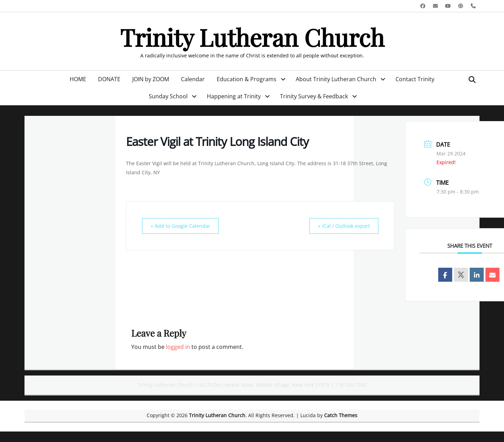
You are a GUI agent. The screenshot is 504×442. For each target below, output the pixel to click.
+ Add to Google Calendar (183, 226)
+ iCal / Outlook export (341, 226)
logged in (178, 347)
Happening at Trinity (234, 96)
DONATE (109, 79)
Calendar (193, 79)
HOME (78, 79)
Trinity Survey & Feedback (314, 96)
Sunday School (168, 96)
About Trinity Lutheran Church (336, 79)
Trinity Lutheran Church (252, 37)
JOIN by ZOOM (151, 79)
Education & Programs (247, 79)
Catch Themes (341, 415)
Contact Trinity (415, 79)
